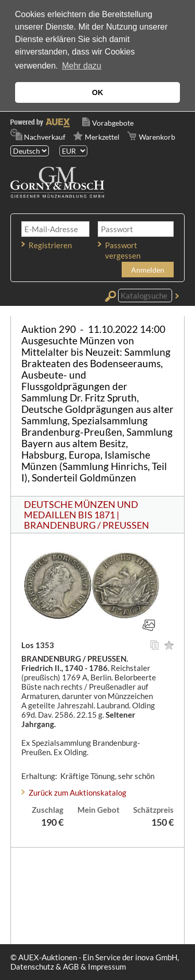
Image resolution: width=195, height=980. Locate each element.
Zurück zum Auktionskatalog (77, 793)
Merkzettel (102, 137)
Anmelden (148, 270)
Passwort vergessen (123, 250)
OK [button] (98, 92)
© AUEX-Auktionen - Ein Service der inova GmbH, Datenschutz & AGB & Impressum (95, 962)
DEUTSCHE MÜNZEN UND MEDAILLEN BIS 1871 (81, 509)
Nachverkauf (45, 137)
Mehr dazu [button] (82, 66)
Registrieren (50, 245)
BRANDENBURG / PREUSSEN (87, 525)
